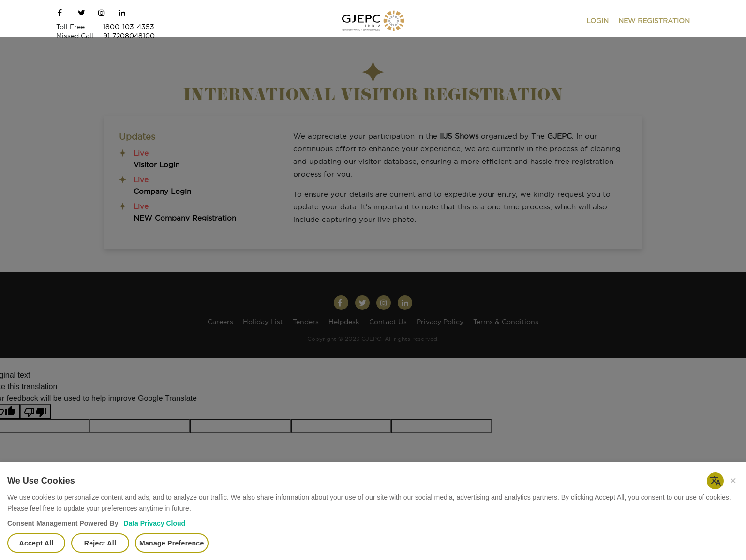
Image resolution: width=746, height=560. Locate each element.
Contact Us (388, 322)
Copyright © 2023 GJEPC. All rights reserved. (373, 339)
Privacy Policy (440, 322)
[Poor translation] (35, 412)
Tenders (306, 322)
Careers (220, 322)
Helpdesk (344, 322)
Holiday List (263, 322)
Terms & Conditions (506, 322)
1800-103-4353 (129, 27)
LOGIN (597, 21)
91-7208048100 (129, 36)
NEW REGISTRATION (654, 21)
